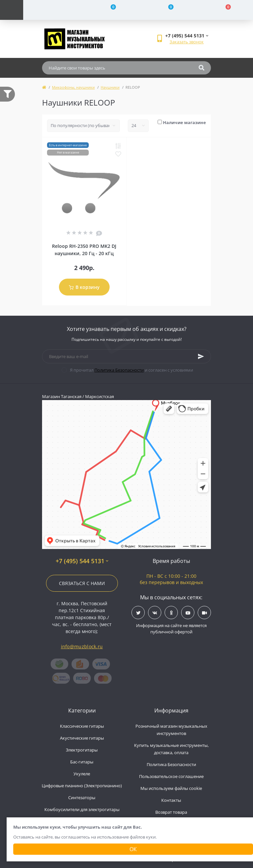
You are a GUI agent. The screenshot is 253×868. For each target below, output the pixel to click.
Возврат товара (171, 812)
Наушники (110, 87)
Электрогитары (82, 750)
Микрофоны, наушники (73, 87)
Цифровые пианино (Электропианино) (82, 786)
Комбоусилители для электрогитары (82, 809)
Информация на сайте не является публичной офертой (171, 629)
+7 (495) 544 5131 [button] (82, 561)
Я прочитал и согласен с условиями (131, 370)
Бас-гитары (82, 762)
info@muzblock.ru (82, 646)
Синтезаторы (82, 798)
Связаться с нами (82, 583)
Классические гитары (82, 726)
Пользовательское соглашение (171, 776)
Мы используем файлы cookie (171, 788)
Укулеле (82, 774)
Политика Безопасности (119, 370)
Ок (133, 849)
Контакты (171, 800)
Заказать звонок (187, 42)
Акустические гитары (82, 738)
